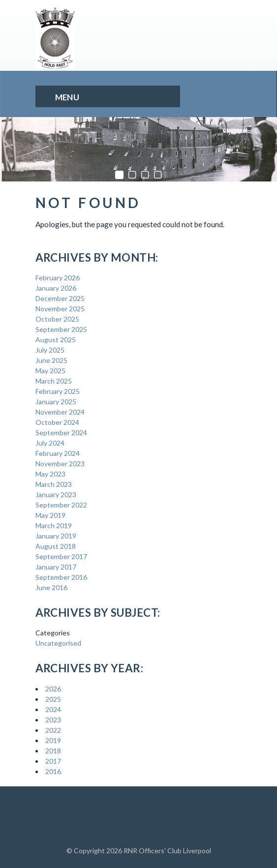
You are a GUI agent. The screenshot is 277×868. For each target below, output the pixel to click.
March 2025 (54, 381)
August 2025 (56, 340)
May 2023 (50, 474)
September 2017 (61, 556)
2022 (53, 730)
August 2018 (56, 546)
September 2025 (61, 329)
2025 (53, 699)
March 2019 (54, 525)
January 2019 (56, 536)
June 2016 (51, 587)
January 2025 (56, 402)
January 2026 (56, 288)
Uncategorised (58, 643)
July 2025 (50, 350)
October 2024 (57, 422)
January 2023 (56, 494)
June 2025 (51, 360)
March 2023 (54, 484)
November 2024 (60, 412)
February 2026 (58, 278)
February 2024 (58, 453)
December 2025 (60, 298)
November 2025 (60, 309)
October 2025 (57, 319)
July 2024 (50, 443)
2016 (53, 771)
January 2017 (56, 567)
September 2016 (61, 577)
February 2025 (58, 391)
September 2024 (61, 433)
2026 (53, 689)
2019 (53, 740)
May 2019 (50, 515)
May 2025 (50, 371)
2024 (53, 709)
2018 (53, 751)
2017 (53, 761)
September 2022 (61, 505)
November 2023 (60, 464)
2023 (53, 720)
